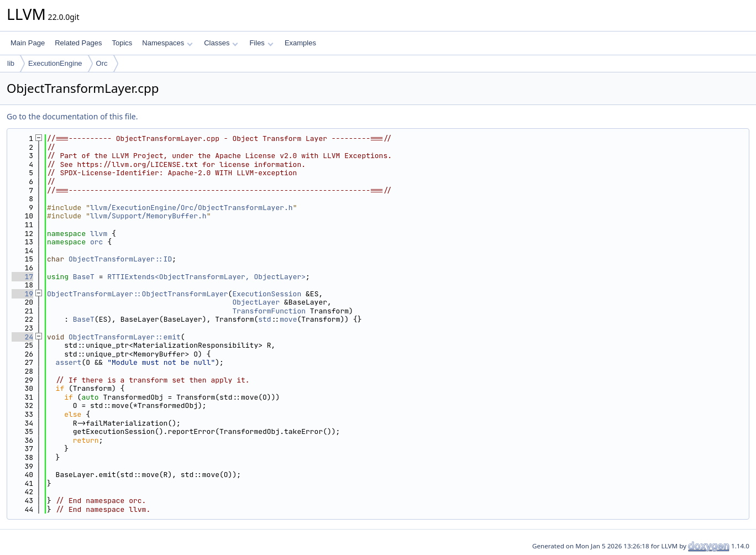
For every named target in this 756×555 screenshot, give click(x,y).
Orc (102, 63)
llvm (99, 234)
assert (69, 362)
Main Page (28, 43)
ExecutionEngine (55, 63)
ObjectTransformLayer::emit (125, 337)
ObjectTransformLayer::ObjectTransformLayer (138, 294)
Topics (122, 43)
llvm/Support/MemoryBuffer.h (148, 216)
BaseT (84, 277)
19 (22, 294)
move (288, 319)
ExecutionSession (267, 294)
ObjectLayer (256, 302)
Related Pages (78, 43)
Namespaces (167, 43)
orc (96, 242)
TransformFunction (269, 311)
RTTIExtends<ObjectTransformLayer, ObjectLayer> (206, 277)
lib (11, 63)
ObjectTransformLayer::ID (120, 259)
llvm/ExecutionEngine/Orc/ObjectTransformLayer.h (191, 208)
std (264, 319)
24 (22, 337)
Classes (221, 43)
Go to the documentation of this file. (72, 116)
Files (261, 43)
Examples (300, 43)
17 (22, 277)
